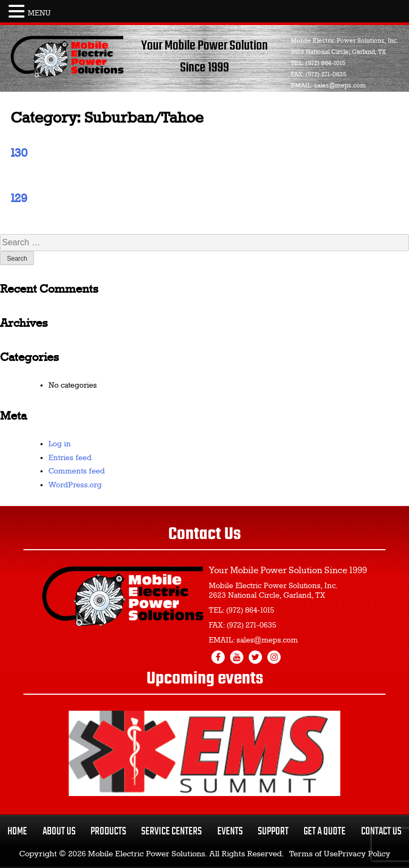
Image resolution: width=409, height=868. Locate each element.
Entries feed (70, 458)
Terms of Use (313, 854)
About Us (59, 831)
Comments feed (77, 471)
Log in (60, 444)
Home (17, 831)
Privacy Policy (364, 854)
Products (108, 831)
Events (230, 831)
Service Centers (171, 831)
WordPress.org (75, 485)
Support (273, 831)
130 (19, 154)
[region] (204, 753)
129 (19, 199)
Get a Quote (325, 831)
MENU (39, 13)
